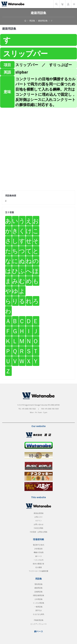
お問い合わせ (39, 524)
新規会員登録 (39, 513)
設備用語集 (38, 592)
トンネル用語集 (38, 603)
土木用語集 (38, 599)
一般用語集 (38, 607)
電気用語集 (38, 584)
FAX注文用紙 (38, 528)
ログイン (39, 520)
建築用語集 (43, 21)
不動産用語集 (39, 620)
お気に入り (38, 517)
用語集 (32, 21)
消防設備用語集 (38, 595)
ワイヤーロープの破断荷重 (39, 571)
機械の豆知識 (39, 552)
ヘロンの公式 (39, 560)
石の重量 (39, 567)
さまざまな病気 (38, 614)
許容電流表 (38, 549)
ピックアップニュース (39, 624)
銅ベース (39, 556)
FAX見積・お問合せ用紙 (39, 532)
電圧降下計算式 (38, 545)
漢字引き (39, 610)
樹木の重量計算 (38, 564)
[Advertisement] (38, 128)
